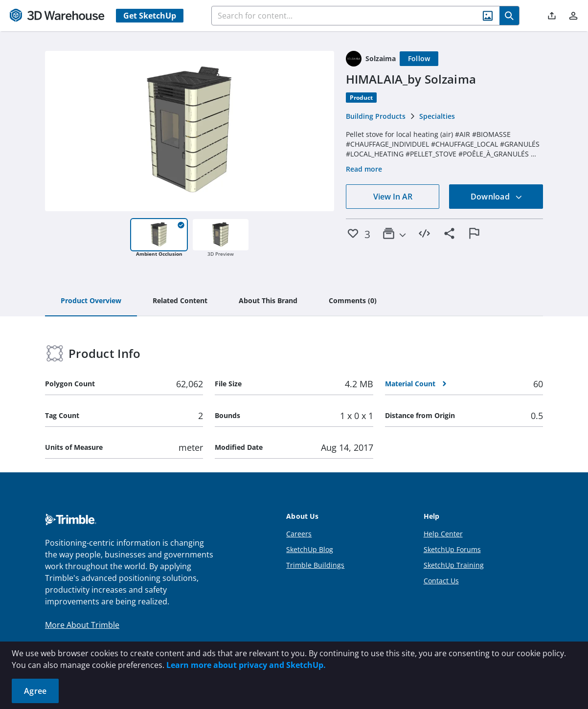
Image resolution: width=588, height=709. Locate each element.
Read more (364, 169)
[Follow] (419, 59)
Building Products (376, 116)
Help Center (443, 534)
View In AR (393, 197)
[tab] (91, 301)
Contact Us (441, 581)
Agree (35, 691)
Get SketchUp (150, 16)
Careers (299, 534)
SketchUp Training (454, 565)
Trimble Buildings (315, 565)
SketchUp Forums (452, 549)
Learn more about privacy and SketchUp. (246, 665)
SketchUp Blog (310, 549)
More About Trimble (82, 625)
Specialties (437, 116)
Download (497, 197)
